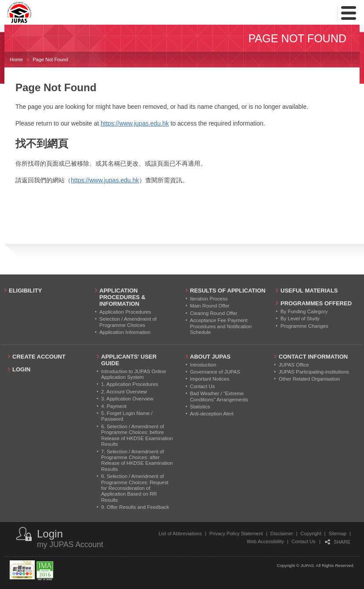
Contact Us (303, 541)
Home (16, 59)
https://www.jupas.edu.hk (135, 123)
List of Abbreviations (180, 533)
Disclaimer (281, 533)
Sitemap (338, 533)
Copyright (311, 533)
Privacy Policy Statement (236, 533)
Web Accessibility (266, 541)
